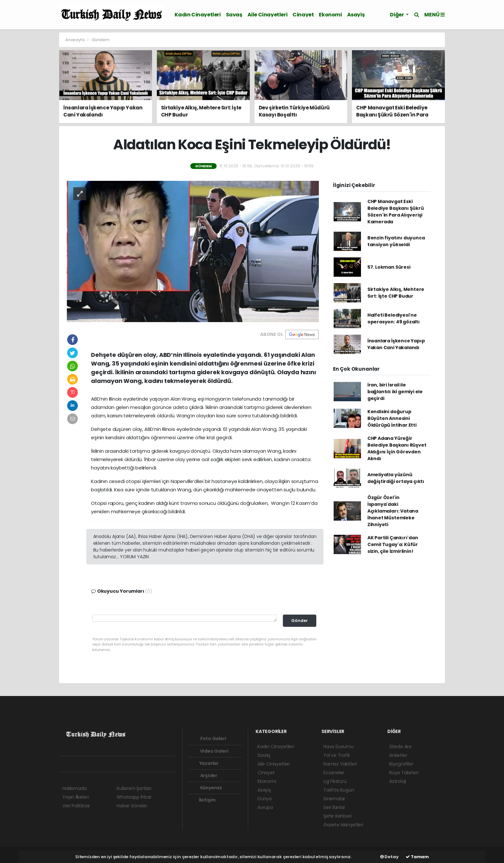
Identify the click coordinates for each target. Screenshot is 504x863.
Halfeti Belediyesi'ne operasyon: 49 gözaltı (394, 318)
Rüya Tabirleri (404, 773)
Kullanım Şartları (134, 788)
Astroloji (398, 781)
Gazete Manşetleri (343, 825)
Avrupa (265, 807)
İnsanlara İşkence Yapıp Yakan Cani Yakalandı (396, 344)
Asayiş (356, 15)
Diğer (397, 15)
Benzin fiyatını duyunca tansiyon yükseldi (396, 241)
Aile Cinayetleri (268, 15)
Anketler (398, 755)
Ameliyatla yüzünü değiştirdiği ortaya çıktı (396, 478)
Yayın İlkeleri (75, 797)
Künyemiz (207, 788)
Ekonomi (330, 15)
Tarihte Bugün (339, 790)
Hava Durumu (338, 747)
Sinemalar (334, 799)
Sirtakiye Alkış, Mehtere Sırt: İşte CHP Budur (396, 293)
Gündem (101, 40)
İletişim (203, 800)
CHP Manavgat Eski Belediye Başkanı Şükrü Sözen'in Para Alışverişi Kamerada (396, 212)
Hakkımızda (75, 788)
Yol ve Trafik (337, 755)
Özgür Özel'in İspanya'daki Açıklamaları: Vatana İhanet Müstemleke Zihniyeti (393, 511)
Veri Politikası (76, 806)
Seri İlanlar (334, 807)
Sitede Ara (400, 747)
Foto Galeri (209, 738)
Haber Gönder (132, 806)
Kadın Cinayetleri (198, 15)
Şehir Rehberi (337, 816)
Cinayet (303, 15)
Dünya (265, 799)
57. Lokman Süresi (389, 267)
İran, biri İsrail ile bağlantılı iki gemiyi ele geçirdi (395, 392)
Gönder (300, 621)
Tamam (417, 857)
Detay (389, 857)
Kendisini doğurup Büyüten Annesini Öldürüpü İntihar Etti (392, 418)
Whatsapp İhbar (134, 797)
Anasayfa (75, 40)
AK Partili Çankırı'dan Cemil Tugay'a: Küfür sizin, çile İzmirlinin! (393, 544)
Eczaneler (334, 773)
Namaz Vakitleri (340, 764)
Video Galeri (210, 751)
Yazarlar (205, 763)
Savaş (234, 15)
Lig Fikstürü (335, 781)
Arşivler (204, 775)
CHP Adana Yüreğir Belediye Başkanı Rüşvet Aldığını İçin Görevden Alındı (397, 448)
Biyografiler (401, 764)
